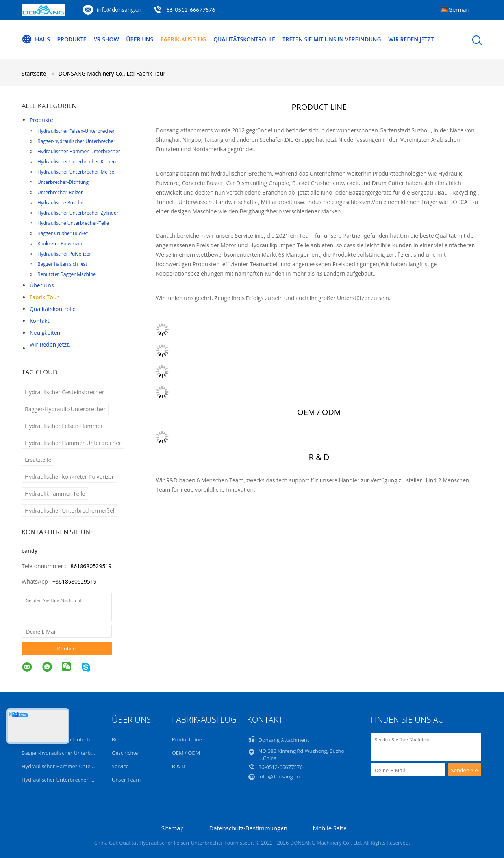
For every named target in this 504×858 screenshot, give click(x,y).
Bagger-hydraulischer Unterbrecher (76, 141)
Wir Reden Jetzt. (412, 39)
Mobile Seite (330, 828)
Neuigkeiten (45, 333)
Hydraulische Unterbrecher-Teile (73, 223)
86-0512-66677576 (191, 10)
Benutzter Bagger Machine (67, 274)
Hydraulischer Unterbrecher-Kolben (77, 162)
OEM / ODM (186, 753)
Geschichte (125, 753)
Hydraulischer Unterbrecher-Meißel (76, 172)
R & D (179, 766)
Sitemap (173, 828)
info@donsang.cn (119, 10)
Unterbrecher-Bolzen (60, 192)
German (459, 10)
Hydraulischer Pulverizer (64, 254)
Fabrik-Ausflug (183, 39)
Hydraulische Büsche (60, 203)
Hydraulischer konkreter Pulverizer (69, 477)
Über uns (140, 39)
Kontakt (40, 321)
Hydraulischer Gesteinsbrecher (65, 392)
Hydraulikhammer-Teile (55, 494)
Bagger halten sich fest (62, 264)
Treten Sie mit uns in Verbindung (332, 39)
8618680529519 (76, 581)
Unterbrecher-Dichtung (63, 182)
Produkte (72, 39)
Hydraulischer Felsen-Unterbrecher (76, 131)
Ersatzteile (38, 460)
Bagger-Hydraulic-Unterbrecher (65, 409)
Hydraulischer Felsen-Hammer (64, 426)
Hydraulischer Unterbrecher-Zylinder (78, 213)
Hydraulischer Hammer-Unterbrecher (79, 151)
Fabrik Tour (44, 297)
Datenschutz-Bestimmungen (248, 828)
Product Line (187, 739)
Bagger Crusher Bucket (63, 233)
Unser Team (126, 780)
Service (120, 766)
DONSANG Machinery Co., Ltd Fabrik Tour (112, 73)
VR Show (106, 39)
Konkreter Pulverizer (60, 244)
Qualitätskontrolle (244, 39)
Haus (36, 39)
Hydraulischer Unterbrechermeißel (69, 511)
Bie (116, 739)
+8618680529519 (89, 566)
